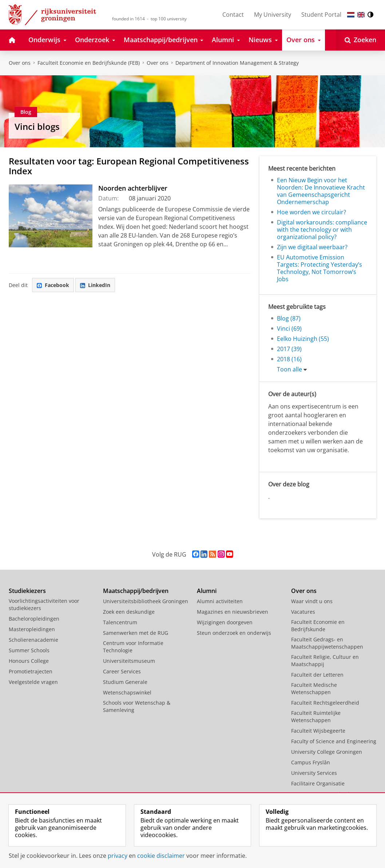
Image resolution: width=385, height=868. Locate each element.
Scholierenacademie (33, 640)
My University (273, 15)
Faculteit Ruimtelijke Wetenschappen (316, 716)
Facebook (53, 285)
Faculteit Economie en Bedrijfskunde (318, 626)
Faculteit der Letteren (317, 675)
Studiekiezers (27, 591)
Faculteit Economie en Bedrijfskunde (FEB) (89, 63)
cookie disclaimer (161, 856)
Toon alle (289, 369)
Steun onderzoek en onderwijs (234, 633)
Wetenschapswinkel (127, 692)
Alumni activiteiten (220, 601)
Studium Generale (125, 682)
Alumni (207, 591)
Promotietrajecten (31, 671)
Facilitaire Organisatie (318, 783)
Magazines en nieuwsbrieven (233, 612)
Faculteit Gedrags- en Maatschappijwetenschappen (327, 643)
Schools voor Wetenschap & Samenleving (137, 706)
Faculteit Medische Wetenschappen (314, 688)
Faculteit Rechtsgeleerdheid (325, 703)
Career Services (122, 671)
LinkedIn (95, 285)
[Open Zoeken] (360, 40)
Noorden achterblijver (133, 188)
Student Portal (321, 15)
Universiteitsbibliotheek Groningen (146, 601)
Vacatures (303, 612)
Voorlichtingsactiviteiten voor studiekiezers (44, 604)
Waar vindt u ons (312, 601)
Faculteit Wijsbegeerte (318, 731)
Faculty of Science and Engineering (334, 741)
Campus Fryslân (311, 762)
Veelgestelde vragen (33, 682)
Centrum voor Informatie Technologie (133, 647)
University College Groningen (327, 752)
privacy (118, 856)
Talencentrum (120, 622)
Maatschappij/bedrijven (136, 591)
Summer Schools (29, 650)
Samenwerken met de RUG (136, 633)
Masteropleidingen (32, 629)
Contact (233, 15)
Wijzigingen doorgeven (225, 622)
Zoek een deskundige (129, 612)
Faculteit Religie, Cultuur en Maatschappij (325, 660)
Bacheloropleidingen (34, 619)
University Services (314, 773)
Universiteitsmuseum (129, 661)
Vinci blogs (37, 126)
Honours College (29, 661)
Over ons (20, 63)
